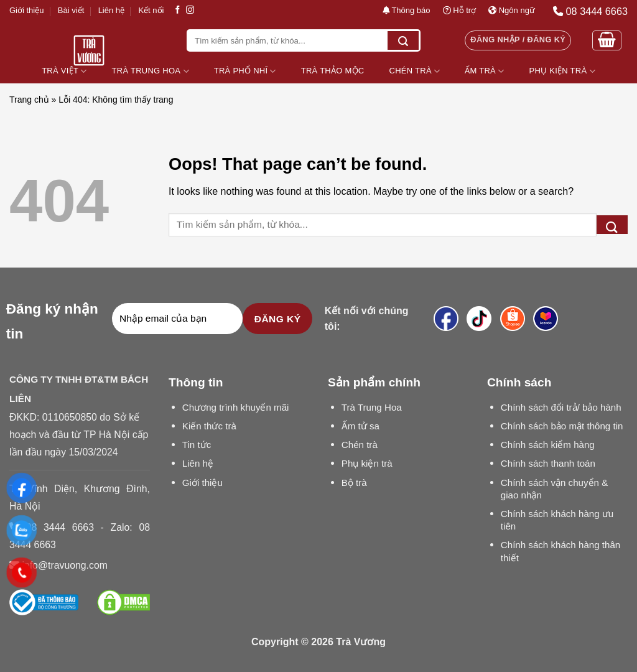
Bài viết (71, 10)
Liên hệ (111, 10)
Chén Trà (415, 71)
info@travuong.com (64, 565)
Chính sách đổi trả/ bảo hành (561, 407)
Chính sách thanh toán (548, 463)
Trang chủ (29, 100)
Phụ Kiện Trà (562, 71)
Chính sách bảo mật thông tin (562, 426)
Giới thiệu (26, 10)
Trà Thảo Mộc (333, 71)
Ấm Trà (484, 71)
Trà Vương (361, 642)
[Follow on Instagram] (190, 10)
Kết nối (151, 10)
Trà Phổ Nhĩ (245, 71)
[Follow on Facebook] (178, 10)
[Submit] (403, 40)
